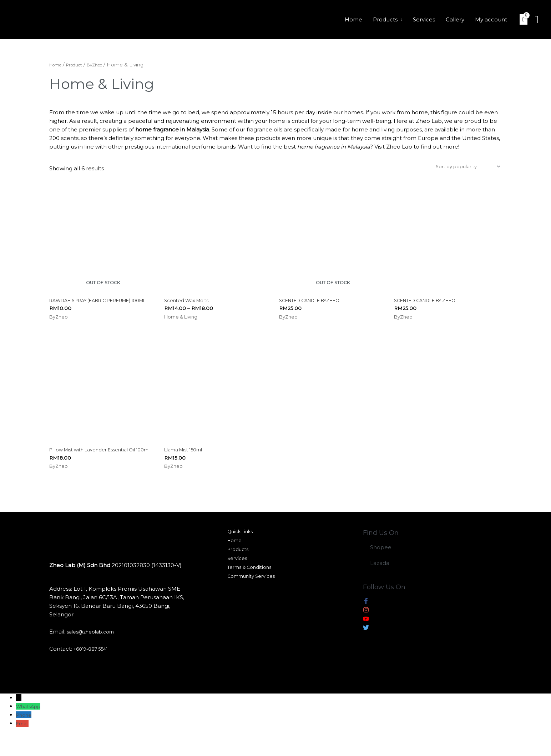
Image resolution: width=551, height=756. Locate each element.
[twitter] (366, 649)
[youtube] (366, 640)
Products (385, 19)
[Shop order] (461, 168)
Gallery (455, 19)
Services (424, 19)
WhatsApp (31, 726)
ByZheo (105, 65)
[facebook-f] (366, 622)
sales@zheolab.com (94, 652)
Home (353, 19)
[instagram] (366, 631)
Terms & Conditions (250, 594)
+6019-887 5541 (94, 669)
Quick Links (239, 552)
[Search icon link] (537, 20)
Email (24, 743)
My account (491, 19)
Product (80, 65)
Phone (25, 735)
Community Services (251, 604)
